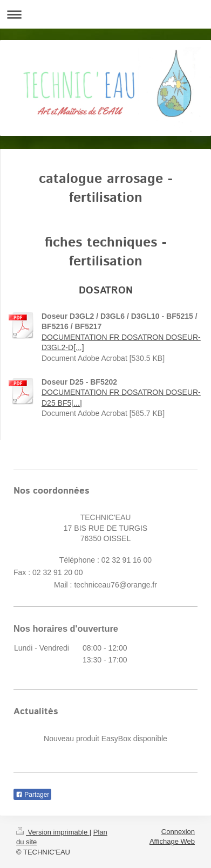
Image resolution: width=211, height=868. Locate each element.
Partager (32, 795)
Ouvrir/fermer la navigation (105, 14)
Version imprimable (53, 832)
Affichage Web (172, 841)
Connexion (178, 832)
